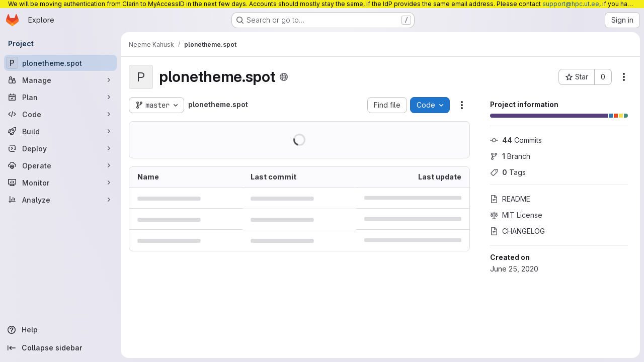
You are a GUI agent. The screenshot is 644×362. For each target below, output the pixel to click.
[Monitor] (60, 183)
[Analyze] (60, 200)
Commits (516, 140)
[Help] (60, 330)
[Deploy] (60, 148)
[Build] (60, 131)
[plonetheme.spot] (60, 63)
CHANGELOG (517, 231)
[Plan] (60, 97)
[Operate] (60, 165)
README (510, 199)
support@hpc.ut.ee (571, 4)
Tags (508, 172)
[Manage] (60, 80)
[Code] (60, 114)
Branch (510, 156)
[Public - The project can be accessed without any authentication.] (284, 77)
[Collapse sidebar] (60, 348)
